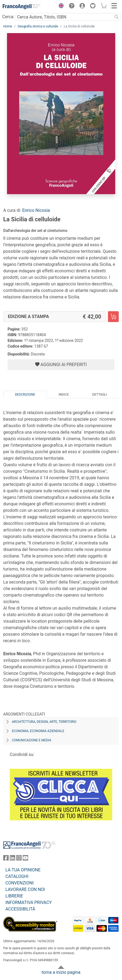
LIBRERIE (14, 896)
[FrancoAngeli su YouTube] (25, 859)
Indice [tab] (64, 395)
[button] (60, 7)
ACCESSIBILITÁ (20, 909)
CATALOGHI (17, 876)
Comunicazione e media (32, 740)
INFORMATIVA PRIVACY (29, 902)
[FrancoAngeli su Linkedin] (12, 859)
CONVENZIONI (19, 883)
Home (8, 26)
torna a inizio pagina (61, 972)
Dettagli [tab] (100, 395)
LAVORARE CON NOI (25, 889)
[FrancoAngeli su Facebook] (6, 859)
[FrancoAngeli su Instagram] (19, 859)
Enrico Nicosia (36, 210)
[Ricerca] (117, 17)
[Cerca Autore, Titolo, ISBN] (64, 17)
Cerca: (8, 17)
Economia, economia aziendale (38, 731)
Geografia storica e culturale (38, 26)
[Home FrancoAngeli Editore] (22, 7)
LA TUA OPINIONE (23, 870)
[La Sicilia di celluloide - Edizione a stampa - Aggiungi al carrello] (113, 317)
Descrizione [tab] (25, 395)
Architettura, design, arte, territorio (44, 722)
